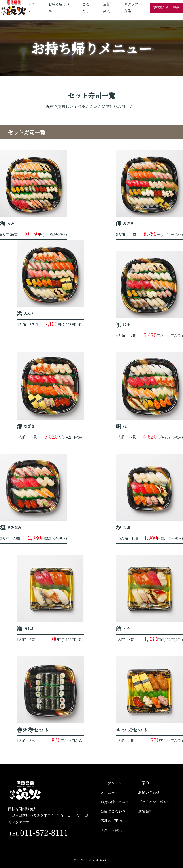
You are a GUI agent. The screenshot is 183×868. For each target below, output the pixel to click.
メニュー (108, 792)
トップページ (111, 783)
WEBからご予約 (167, 8)
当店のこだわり (113, 811)
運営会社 (145, 811)
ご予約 (144, 783)
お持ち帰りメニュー (117, 802)
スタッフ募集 (111, 830)
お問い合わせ (149, 792)
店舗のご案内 (111, 821)
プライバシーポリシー (156, 802)
